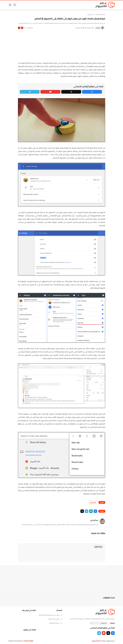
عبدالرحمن (98, 28)
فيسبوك (66, 5)
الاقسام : (112, 623)
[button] (95, 511)
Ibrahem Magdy (29, 641)
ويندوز (81, 5)
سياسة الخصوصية (56, 623)
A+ (22, 28)
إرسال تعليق (98, 547)
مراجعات (29, 5)
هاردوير (23, 5)
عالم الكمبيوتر (96, 641)
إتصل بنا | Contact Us (55, 619)
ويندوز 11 (74, 5)
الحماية (60, 5)
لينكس (53, 5)
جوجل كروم (91, 14)
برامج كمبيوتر (88, 5)
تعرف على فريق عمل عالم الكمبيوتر (50, 615)
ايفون (36, 5)
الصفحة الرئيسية (101, 14)
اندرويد (42, 5)
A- (19, 28)
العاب (47, 5)
